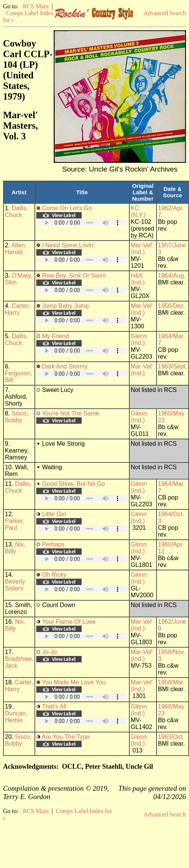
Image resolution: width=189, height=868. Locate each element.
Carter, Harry (17, 309)
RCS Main (36, 6)
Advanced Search (165, 13)
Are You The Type (66, 737)
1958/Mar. (171, 682)
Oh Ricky (54, 575)
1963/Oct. (171, 737)
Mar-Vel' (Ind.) (142, 249)
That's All (54, 706)
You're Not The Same (71, 413)
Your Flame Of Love (69, 622)
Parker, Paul (15, 524)
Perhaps (53, 544)
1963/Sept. (173, 366)
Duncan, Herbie (16, 717)
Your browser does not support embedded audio (82, 222)
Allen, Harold (16, 249)
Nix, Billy (15, 548)
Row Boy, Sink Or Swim (74, 276)
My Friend (55, 336)
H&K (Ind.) (138, 279)
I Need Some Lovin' (68, 245)
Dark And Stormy (65, 366)
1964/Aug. (172, 276)
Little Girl (54, 514)
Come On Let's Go (67, 208)
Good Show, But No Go (73, 484)
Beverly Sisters (15, 585)
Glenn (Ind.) (139, 340)
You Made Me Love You (74, 682)
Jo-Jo (49, 652)
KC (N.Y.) (138, 212)
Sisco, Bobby (16, 417)
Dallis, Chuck (16, 212)
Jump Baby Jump (65, 306)
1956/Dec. (172, 306)
